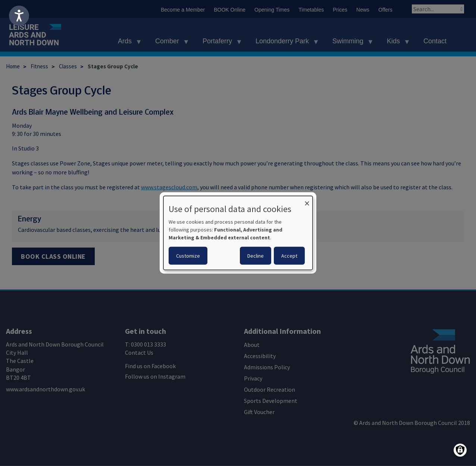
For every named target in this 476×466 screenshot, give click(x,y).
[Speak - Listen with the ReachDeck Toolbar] (19, 16)
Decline (256, 256)
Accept (289, 256)
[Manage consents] (460, 450)
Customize (188, 256)
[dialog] (238, 233)
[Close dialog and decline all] (307, 201)
